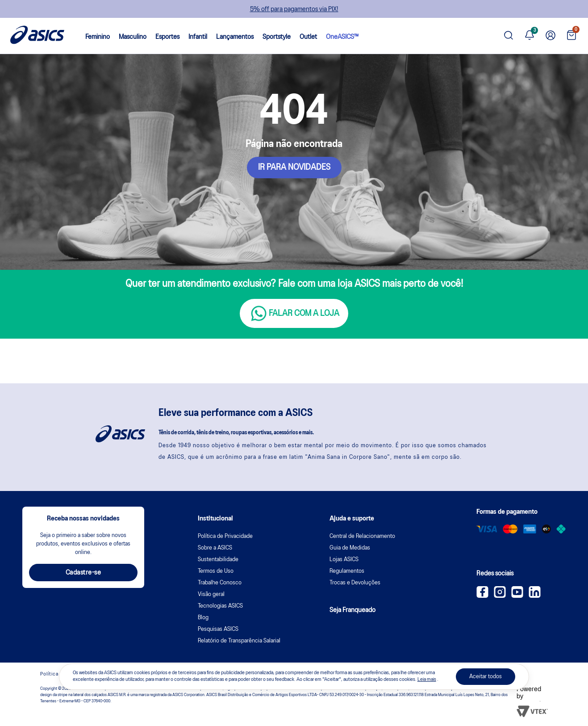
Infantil (198, 37)
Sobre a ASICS (215, 548)
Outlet (308, 37)
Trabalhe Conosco (220, 583)
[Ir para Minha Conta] (550, 36)
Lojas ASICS (344, 560)
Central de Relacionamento (362, 536)
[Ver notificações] (530, 36)
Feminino (98, 37)
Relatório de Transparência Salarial (239, 641)
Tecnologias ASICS (220, 606)
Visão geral (211, 594)
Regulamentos (347, 571)
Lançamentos (235, 37)
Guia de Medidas (350, 548)
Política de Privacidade (225, 536)
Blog (203, 618)
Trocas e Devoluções (355, 583)
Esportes (167, 37)
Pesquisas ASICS (218, 629)
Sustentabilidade (218, 560)
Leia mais (427, 680)
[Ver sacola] (571, 36)
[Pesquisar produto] (509, 36)
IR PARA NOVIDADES (294, 168)
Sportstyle (277, 37)
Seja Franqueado (352, 610)
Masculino (133, 37)
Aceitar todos (486, 677)
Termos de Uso (216, 571)
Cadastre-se (83, 573)
